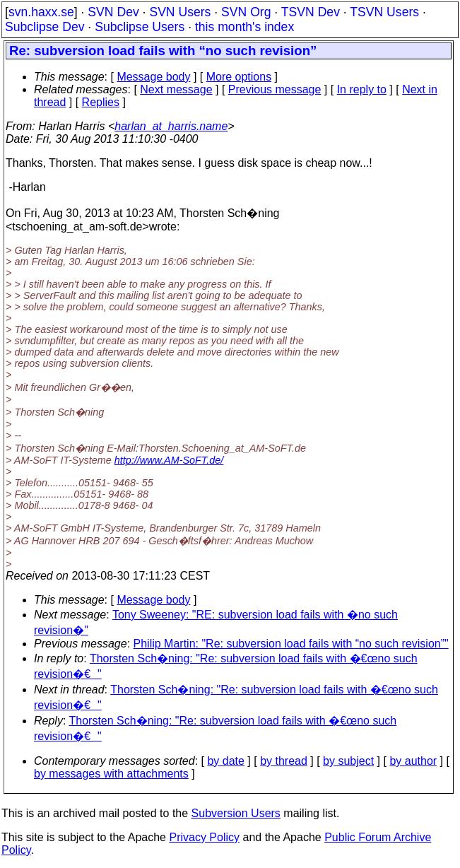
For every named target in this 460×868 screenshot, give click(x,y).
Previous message (275, 89)
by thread (284, 761)
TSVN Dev (311, 12)
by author (413, 761)
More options (239, 77)
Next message (176, 89)
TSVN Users (384, 12)
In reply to (362, 89)
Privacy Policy (204, 837)
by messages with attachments (111, 774)
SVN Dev (113, 12)
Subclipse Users (140, 27)
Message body (153, 77)
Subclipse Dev (45, 27)
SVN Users (180, 12)
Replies (101, 102)
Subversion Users (236, 813)
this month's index (244, 27)
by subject (348, 761)
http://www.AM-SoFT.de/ (169, 460)
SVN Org (246, 12)
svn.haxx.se (41, 12)
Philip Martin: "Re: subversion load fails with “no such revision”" (291, 644)
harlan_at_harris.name (171, 126)
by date (225, 761)
